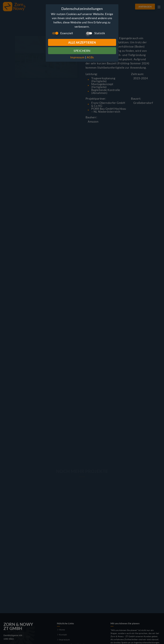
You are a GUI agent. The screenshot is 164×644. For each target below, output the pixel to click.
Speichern (82, 51)
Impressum (77, 57)
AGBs (90, 57)
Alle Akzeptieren (82, 42)
